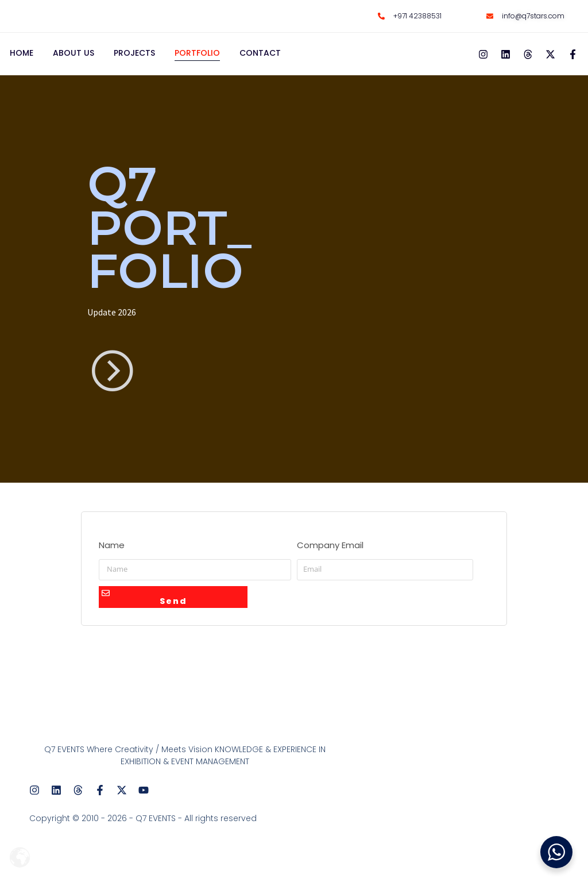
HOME (22, 59)
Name (112, 551)
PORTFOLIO (197, 59)
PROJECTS (134, 59)
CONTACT (260, 59)
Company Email (330, 551)
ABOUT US (73, 59)
